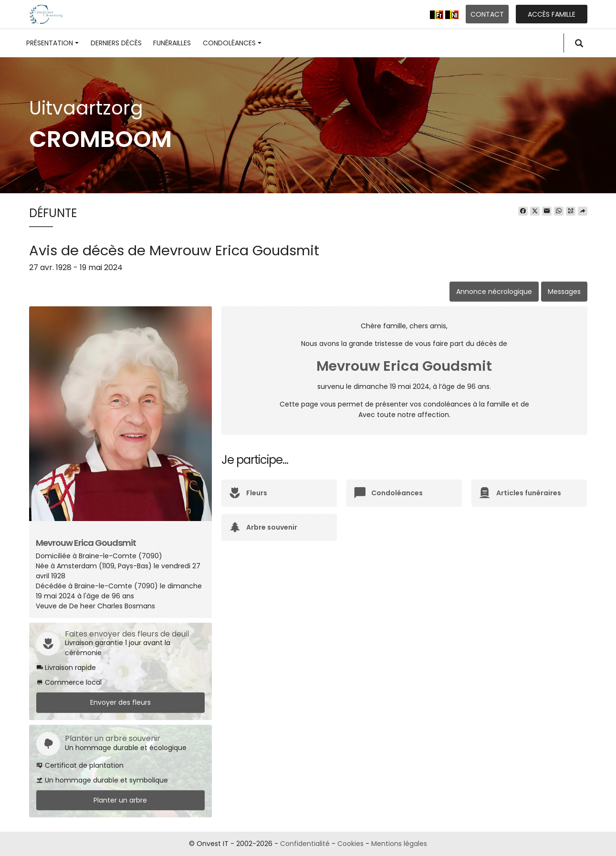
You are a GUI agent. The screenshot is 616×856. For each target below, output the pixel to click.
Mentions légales (399, 844)
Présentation (52, 43)
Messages (564, 292)
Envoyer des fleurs (120, 702)
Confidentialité (305, 844)
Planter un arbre (120, 800)
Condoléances (232, 43)
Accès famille (552, 14)
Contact (487, 14)
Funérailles (172, 43)
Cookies (350, 844)
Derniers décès (116, 43)
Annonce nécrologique (494, 292)
